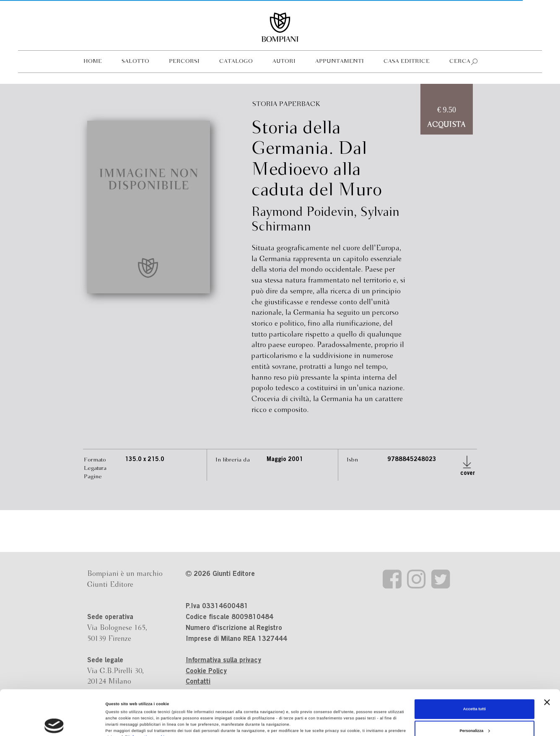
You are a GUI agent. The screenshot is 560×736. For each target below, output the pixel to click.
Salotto (135, 61)
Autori (284, 61)
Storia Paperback (286, 104)
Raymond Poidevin (303, 213)
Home (93, 61)
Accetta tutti (474, 667)
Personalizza (474, 688)
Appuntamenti (340, 61)
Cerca (460, 61)
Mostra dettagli (120, 722)
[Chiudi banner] (547, 660)
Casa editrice (407, 61)
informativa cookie (148, 695)
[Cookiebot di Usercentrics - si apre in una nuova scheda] (54, 722)
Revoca (260, 707)
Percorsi (184, 61)
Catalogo (236, 61)
